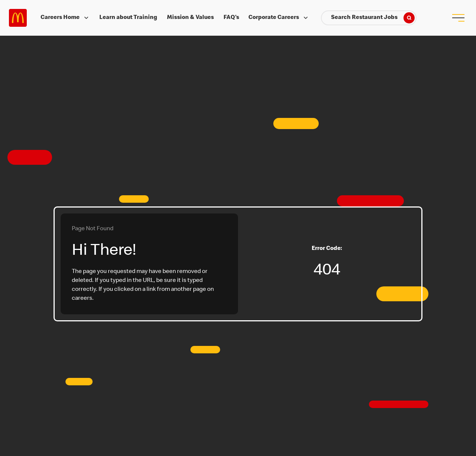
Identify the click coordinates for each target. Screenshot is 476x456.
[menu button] (458, 18)
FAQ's (231, 18)
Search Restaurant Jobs (373, 18)
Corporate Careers (279, 18)
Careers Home (65, 18)
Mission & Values (190, 18)
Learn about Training (128, 18)
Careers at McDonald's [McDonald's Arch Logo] (18, 18)
